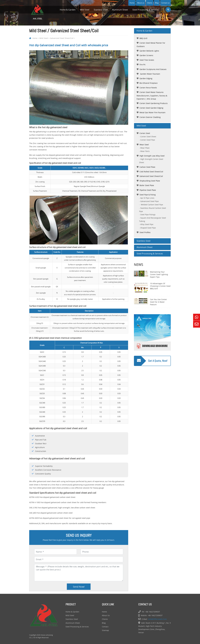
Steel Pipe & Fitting (148, 195)
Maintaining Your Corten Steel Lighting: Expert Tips (159, 274)
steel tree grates (147, 60)
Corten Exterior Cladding (150, 117)
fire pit (142, 65)
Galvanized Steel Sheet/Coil (62, 38)
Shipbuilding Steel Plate (150, 181)
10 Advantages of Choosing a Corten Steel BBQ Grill (160, 286)
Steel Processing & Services (146, 10)
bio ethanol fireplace (149, 83)
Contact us (165, 3)
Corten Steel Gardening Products (154, 103)
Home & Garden (68, 10)
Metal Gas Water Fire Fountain (152, 112)
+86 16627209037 (153, 612)
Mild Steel (85, 10)
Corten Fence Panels (148, 88)
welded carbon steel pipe (152, 205)
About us (141, 3)
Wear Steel (144, 145)
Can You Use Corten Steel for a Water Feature (158, 302)
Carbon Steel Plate (147, 167)
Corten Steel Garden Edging (151, 108)
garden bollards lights (149, 51)
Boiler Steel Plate (147, 185)
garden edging (146, 78)
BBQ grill (143, 38)
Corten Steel (145, 133)
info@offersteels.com (157, 619)
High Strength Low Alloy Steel (152, 156)
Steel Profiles (145, 232)
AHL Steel (37, 11)
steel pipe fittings (148, 215)
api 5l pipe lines (147, 198)
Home (132, 3)
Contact (105, 627)
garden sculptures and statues (153, 69)
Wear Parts (145, 151)
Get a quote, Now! (158, 361)
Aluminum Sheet (120, 10)
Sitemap (105, 630)
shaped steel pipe (148, 228)
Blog (157, 3)
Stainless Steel (101, 10)
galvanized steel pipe (149, 201)
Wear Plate (145, 148)
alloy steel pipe (147, 224)
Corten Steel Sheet (148, 137)
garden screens (146, 55)
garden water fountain (150, 74)
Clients (150, 3)
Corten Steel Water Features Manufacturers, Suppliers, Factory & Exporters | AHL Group (152, 95)
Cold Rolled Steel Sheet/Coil (151, 172)
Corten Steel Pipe (148, 140)
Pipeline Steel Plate (148, 190)
